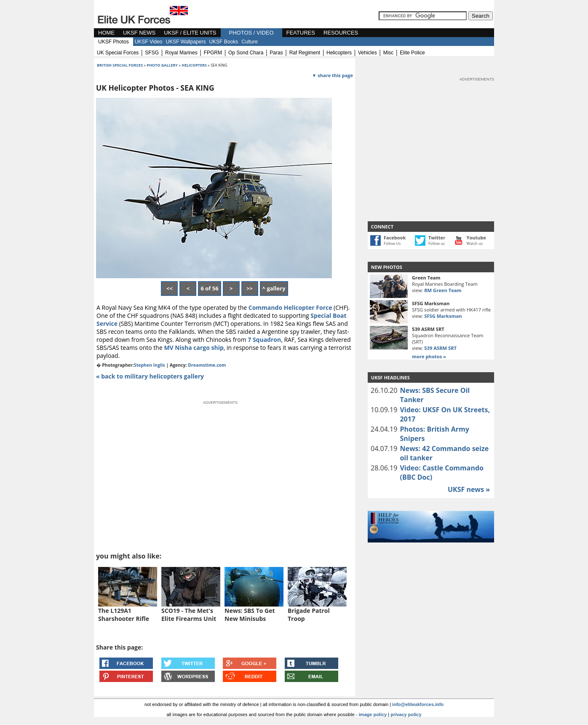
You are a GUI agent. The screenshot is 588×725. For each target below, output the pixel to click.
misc (389, 53)
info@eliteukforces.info (418, 704)
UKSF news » (469, 489)
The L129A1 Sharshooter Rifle (124, 615)
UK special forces (118, 53)
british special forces (120, 65)
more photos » (429, 356)
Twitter (437, 238)
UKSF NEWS (139, 33)
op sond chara (246, 53)
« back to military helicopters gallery (150, 376)
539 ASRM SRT (440, 348)
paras (276, 53)
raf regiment (305, 53)
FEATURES (301, 33)
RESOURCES (341, 33)
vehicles (367, 53)
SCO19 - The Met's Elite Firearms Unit (189, 615)
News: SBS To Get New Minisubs (250, 615)
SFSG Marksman (443, 316)
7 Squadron (264, 340)
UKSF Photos (114, 42)
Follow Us (392, 243)
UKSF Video (149, 42)
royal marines (181, 53)
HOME (106, 33)
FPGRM (213, 53)
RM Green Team (443, 290)
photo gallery (163, 65)
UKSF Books (223, 42)
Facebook (395, 238)
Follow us (437, 243)
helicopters (339, 53)
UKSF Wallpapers (186, 42)
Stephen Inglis (150, 365)
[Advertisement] (431, 135)
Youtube (476, 238)
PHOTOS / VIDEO (251, 33)
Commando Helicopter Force (290, 307)
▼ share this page (333, 75)
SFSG (152, 53)
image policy (373, 714)
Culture (250, 42)
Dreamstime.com (207, 365)
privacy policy (406, 714)
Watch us (475, 243)
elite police (412, 53)
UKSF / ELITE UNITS (190, 33)
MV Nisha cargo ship (194, 348)
